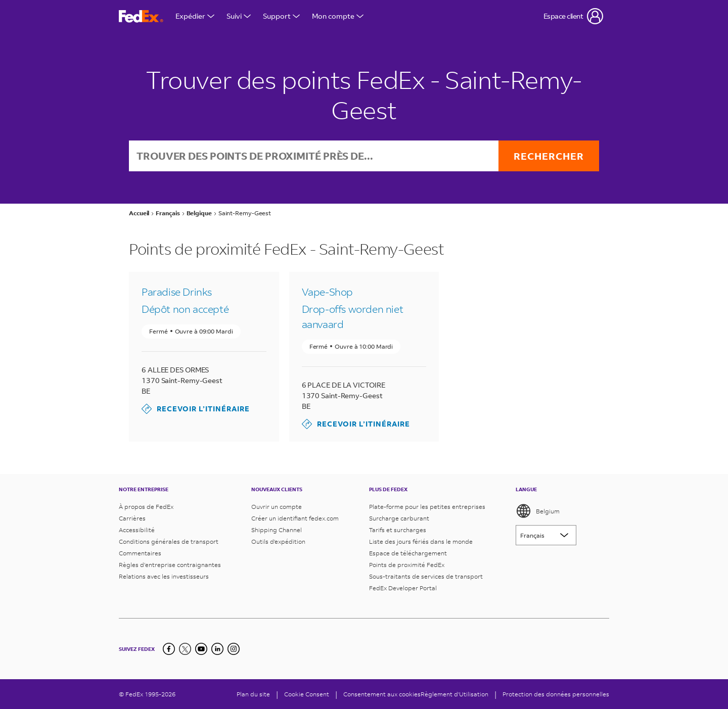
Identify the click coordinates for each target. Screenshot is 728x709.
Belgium (538, 511)
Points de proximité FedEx (407, 565)
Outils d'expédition (278, 541)
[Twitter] (185, 649)
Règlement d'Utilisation (454, 694)
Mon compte (338, 16)
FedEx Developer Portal (403, 588)
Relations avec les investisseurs (164, 576)
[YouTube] (201, 649)
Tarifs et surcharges (398, 530)
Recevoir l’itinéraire (196, 409)
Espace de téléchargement (408, 553)
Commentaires (140, 553)
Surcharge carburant (399, 518)
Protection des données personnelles (556, 694)
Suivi (239, 16)
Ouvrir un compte (277, 507)
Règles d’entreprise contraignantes (170, 565)
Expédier (195, 16)
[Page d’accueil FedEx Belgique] (141, 16)
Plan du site (253, 694)
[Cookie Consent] (307, 694)
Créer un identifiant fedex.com (295, 518)
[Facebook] (169, 649)
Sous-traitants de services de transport (426, 576)
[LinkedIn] (217, 649)
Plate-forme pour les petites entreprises (427, 507)
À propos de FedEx (146, 507)
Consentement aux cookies (382, 694)
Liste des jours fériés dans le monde (421, 541)
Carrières (132, 518)
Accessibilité (137, 530)
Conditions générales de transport (169, 541)
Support (281, 16)
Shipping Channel (277, 530)
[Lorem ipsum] (546, 535)
